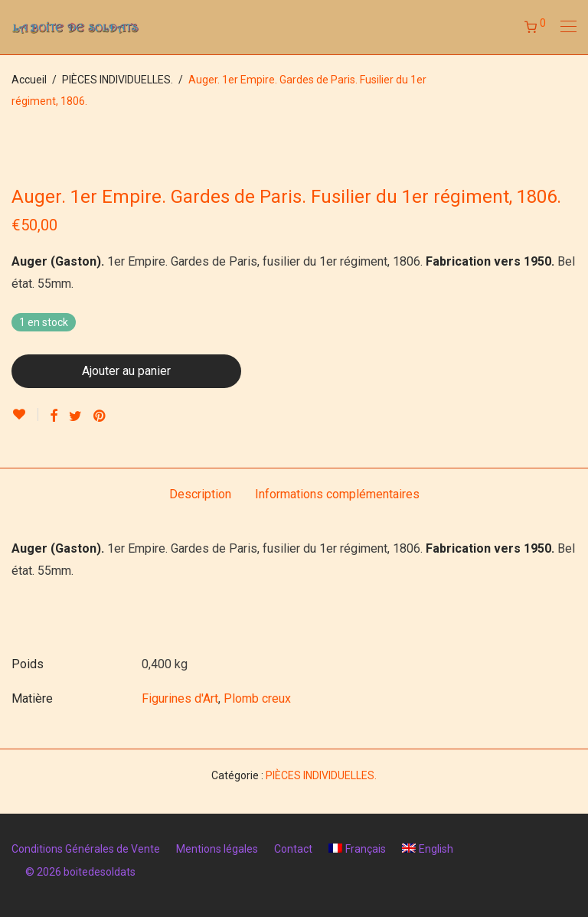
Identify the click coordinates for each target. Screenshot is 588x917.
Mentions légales (217, 849)
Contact (293, 849)
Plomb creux (257, 698)
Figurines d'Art (180, 698)
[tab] (200, 495)
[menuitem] (357, 849)
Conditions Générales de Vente (86, 849)
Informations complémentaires (337, 494)
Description (200, 494)
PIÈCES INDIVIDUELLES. (118, 80)
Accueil (29, 80)
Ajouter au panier (126, 371)
